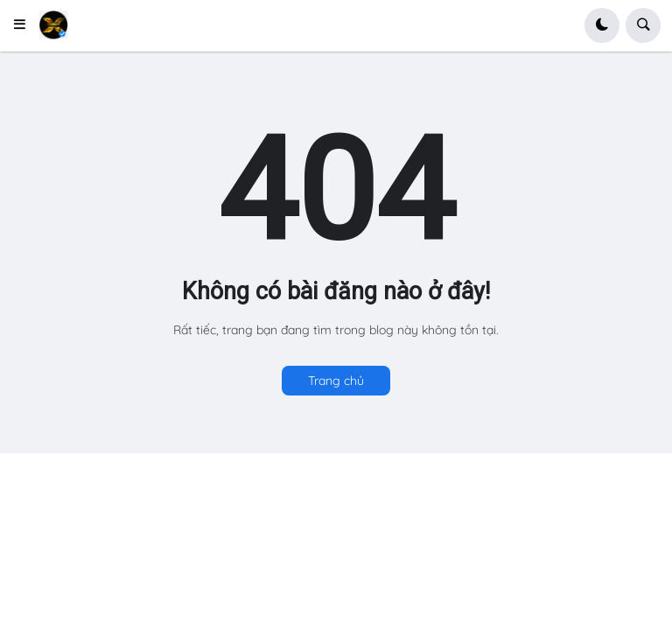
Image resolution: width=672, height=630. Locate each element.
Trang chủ (336, 381)
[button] (25, 25)
